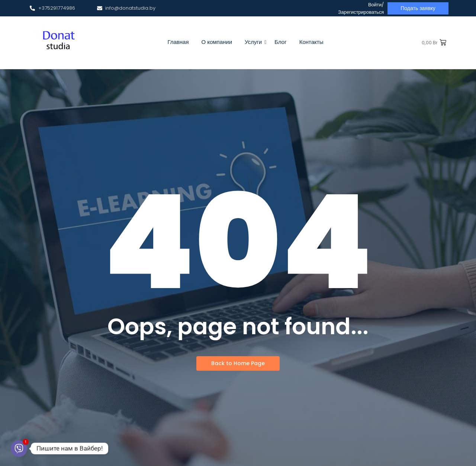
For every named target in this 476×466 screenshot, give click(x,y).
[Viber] (19, 449)
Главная (178, 42)
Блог (280, 42)
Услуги (255, 42)
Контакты (311, 42)
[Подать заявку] (418, 8)
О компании (217, 42)
